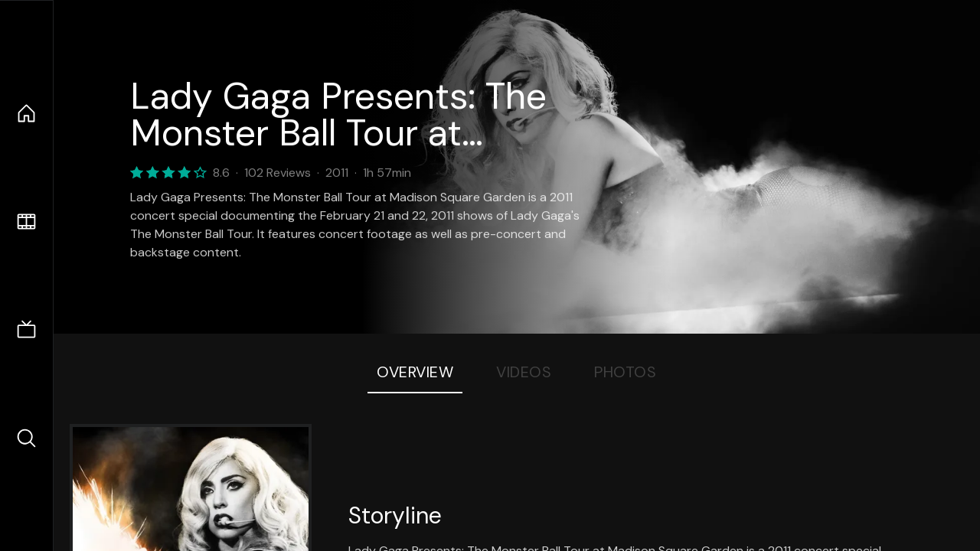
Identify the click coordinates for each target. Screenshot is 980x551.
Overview (415, 372)
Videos (524, 372)
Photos (625, 372)
